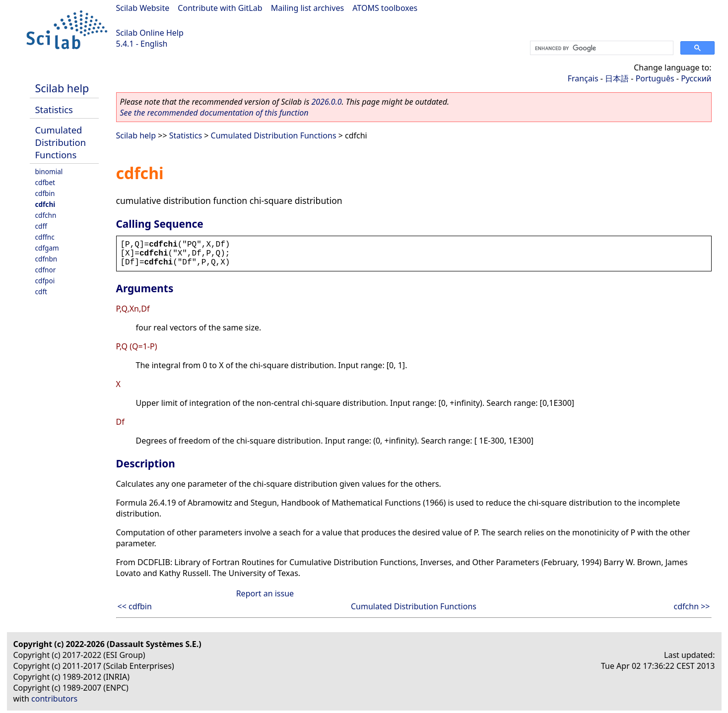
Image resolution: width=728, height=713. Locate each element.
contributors (54, 699)
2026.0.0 (326, 102)
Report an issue (265, 593)
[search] (601, 48)
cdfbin (45, 193)
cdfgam (47, 248)
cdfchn (46, 215)
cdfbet (45, 182)
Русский (696, 78)
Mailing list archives (307, 8)
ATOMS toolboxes (385, 8)
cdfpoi (45, 281)
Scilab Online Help (150, 33)
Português (655, 78)
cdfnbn (46, 259)
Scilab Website (143, 8)
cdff (41, 226)
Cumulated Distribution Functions (61, 142)
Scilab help (62, 88)
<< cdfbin (135, 606)
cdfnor (46, 270)
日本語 (617, 78)
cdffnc (45, 237)
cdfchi (45, 204)
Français (583, 78)
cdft (41, 292)
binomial (49, 171)
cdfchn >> (692, 606)
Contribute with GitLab (220, 8)
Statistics (54, 109)
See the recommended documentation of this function (214, 113)
